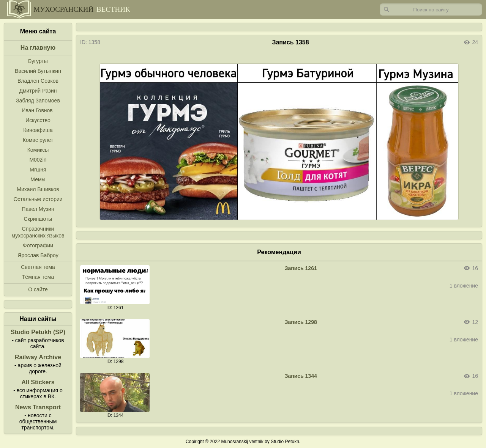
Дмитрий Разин (38, 91)
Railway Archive (38, 357)
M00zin (38, 160)
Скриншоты (38, 219)
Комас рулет (38, 140)
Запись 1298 (301, 322)
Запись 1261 (301, 268)
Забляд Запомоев (38, 101)
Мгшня (38, 170)
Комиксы (38, 150)
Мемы (38, 179)
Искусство (38, 120)
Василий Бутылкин (38, 71)
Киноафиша (38, 130)
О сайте (38, 289)
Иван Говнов (37, 110)
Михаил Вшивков (38, 189)
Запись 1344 (301, 376)
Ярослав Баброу (38, 255)
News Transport (38, 407)
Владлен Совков (38, 81)
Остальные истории (38, 199)
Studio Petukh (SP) (38, 332)
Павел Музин (38, 209)
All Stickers (38, 382)
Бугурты (38, 61)
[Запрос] (431, 9)
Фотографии (38, 245)
